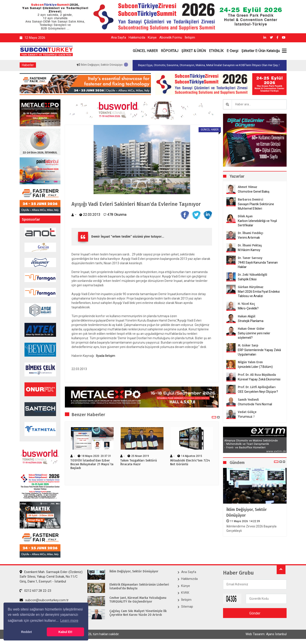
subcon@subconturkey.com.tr (44, 600)
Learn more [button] (69, 621)
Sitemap (187, 607)
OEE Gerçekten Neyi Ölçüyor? (258, 392)
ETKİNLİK (216, 51)
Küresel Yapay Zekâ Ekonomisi (259, 379)
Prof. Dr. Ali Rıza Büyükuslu (257, 375)
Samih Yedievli (248, 400)
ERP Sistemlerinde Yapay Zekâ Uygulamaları (259, 352)
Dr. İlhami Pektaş (250, 245)
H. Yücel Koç (246, 304)
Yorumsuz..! (246, 417)
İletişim (190, 37)
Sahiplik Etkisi (247, 279)
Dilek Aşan (245, 216)
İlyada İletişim (106, 356)
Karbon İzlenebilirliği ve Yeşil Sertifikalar (257, 223)
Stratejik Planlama (251, 321)
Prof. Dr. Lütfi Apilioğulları (257, 387)
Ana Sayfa (118, 37)
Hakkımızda (137, 37)
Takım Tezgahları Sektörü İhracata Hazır (139, 463)
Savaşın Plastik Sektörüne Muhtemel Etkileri (256, 206)
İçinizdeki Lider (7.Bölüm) (255, 367)
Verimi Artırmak (249, 238)
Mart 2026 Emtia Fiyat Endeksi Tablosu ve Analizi (259, 294)
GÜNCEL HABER (145, 51)
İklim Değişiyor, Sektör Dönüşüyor (113, 65)
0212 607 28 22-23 (35, 591)
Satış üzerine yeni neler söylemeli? (254, 335)
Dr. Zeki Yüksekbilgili (252, 275)
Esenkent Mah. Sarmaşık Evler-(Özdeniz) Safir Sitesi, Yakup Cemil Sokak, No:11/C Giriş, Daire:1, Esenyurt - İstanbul (51, 577)
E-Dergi (232, 51)
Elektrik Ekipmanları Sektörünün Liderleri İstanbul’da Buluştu (139, 587)
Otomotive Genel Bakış (254, 192)
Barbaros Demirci (251, 200)
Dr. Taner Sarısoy (250, 258)
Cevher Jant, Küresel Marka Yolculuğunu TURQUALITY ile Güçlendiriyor (138, 600)
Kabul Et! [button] (65, 632)
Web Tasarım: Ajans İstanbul (266, 635)
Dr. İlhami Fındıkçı (251, 233)
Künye (152, 37)
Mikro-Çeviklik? (248, 308)
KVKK (185, 593)
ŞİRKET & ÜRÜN (194, 51)
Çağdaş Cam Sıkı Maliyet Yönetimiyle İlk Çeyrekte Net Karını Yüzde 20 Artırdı (138, 613)
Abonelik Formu (171, 37)
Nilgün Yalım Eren (250, 362)
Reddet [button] (26, 632)
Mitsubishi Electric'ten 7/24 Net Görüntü (190, 463)
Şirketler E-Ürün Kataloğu (261, 51)
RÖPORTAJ (170, 51)
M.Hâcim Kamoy (249, 250)
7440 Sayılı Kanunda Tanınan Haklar (258, 265)
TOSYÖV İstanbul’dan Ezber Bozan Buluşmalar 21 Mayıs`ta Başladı (92, 465)
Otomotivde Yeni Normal (255, 404)
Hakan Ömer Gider (251, 329)
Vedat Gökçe (247, 412)
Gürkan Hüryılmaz (251, 287)
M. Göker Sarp (248, 345)
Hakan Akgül (247, 316)
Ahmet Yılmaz (248, 187)
